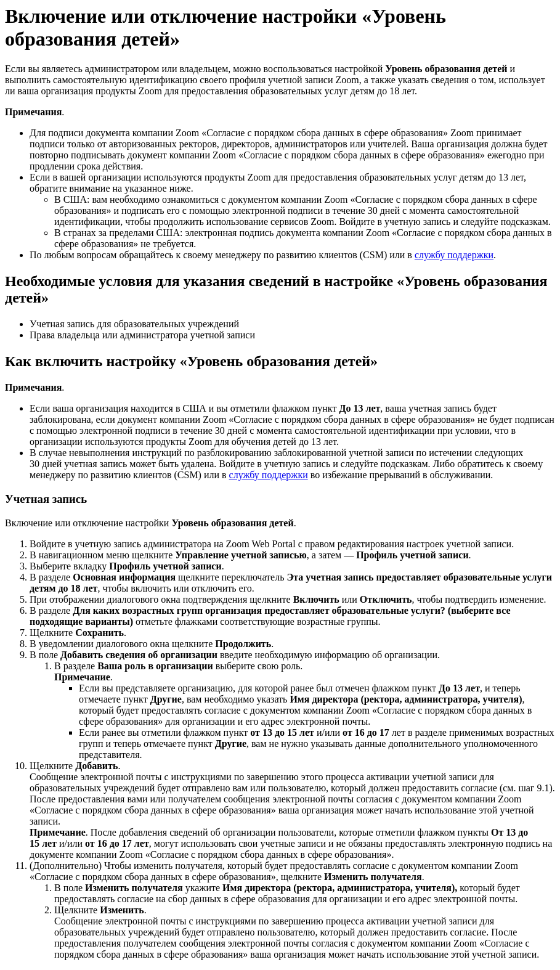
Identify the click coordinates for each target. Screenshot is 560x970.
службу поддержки (454, 255)
